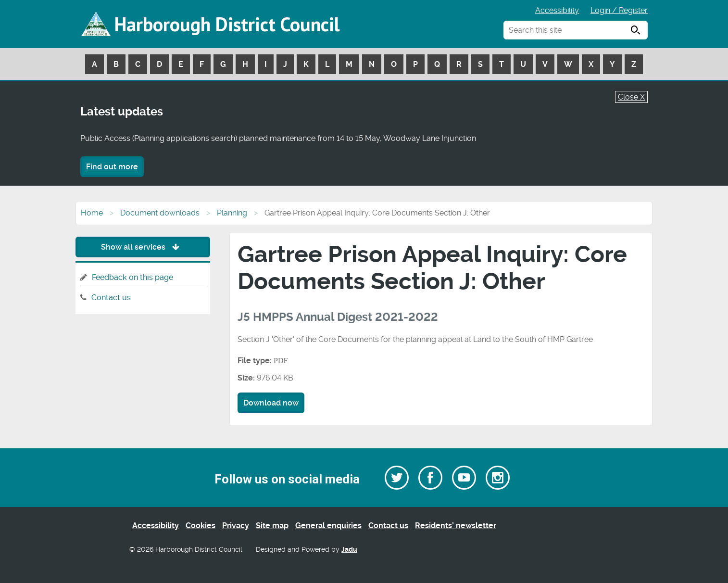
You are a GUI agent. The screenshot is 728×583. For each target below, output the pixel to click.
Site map (272, 526)
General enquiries (328, 526)
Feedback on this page (132, 277)
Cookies (201, 526)
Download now (271, 403)
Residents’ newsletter (456, 526)
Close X (631, 97)
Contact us (111, 298)
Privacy (236, 526)
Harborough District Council (227, 24)
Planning (232, 213)
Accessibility (557, 10)
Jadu (349, 550)
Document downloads (160, 213)
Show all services (143, 247)
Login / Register (619, 10)
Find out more (112, 167)
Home (92, 213)
